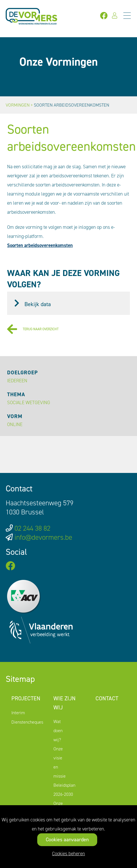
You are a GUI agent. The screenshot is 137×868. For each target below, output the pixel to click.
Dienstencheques (27, 722)
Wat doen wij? (58, 731)
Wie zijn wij (65, 703)
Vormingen (18, 105)
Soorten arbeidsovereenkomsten (40, 245)
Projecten (26, 698)
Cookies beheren (68, 854)
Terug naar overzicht (33, 329)
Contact (107, 698)
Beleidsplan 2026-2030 (64, 790)
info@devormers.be (43, 537)
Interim (18, 713)
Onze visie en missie (60, 762)
